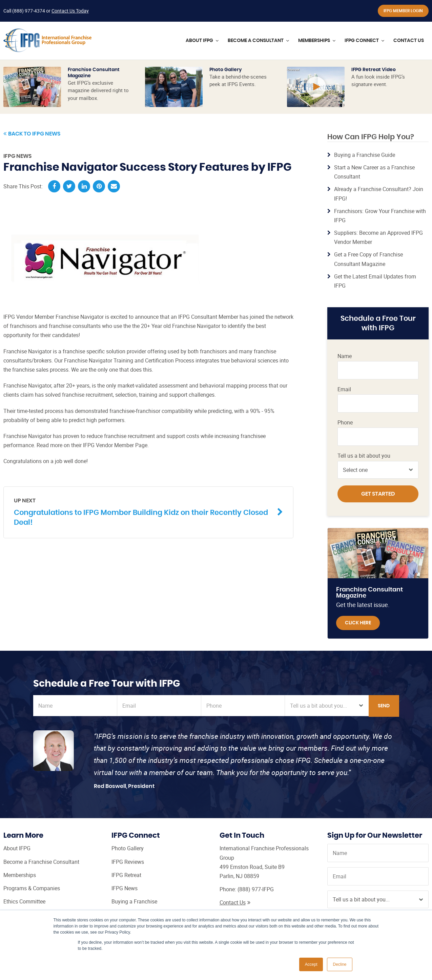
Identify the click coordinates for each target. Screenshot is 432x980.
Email (344, 389)
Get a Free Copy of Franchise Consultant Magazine (368, 259)
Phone (345, 423)
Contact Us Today (70, 11)
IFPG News (17, 156)
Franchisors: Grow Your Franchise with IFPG (380, 216)
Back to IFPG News (32, 134)
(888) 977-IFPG (256, 889)
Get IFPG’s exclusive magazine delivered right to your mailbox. (98, 90)
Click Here (358, 623)
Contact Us (235, 902)
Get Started (378, 494)
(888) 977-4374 (29, 11)
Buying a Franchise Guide (365, 155)
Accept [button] (311, 964)
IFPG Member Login (403, 11)
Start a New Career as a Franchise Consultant (374, 172)
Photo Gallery (226, 70)
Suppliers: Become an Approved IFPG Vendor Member (378, 237)
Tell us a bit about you (364, 456)
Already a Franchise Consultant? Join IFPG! (379, 194)
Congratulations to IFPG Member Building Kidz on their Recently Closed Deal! (143, 512)
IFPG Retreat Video (374, 70)
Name (345, 356)
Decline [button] (340, 964)
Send (384, 706)
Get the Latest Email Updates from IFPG (375, 281)
